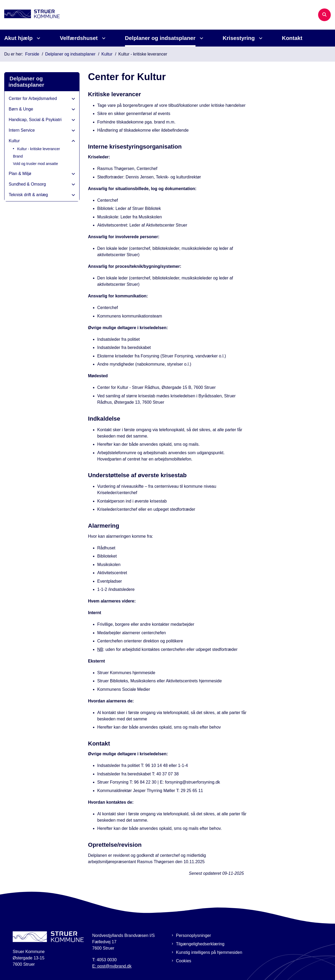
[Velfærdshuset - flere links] (103, 38)
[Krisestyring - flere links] (260, 38)
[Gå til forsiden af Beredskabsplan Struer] (30, 15)
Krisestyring (239, 38)
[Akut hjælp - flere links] (38, 38)
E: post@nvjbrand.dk (112, 966)
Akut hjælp (18, 38)
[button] (72, 99)
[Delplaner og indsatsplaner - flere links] (201, 38)
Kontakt (292, 38)
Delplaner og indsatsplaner (160, 38)
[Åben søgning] (324, 15)
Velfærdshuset (79, 38)
